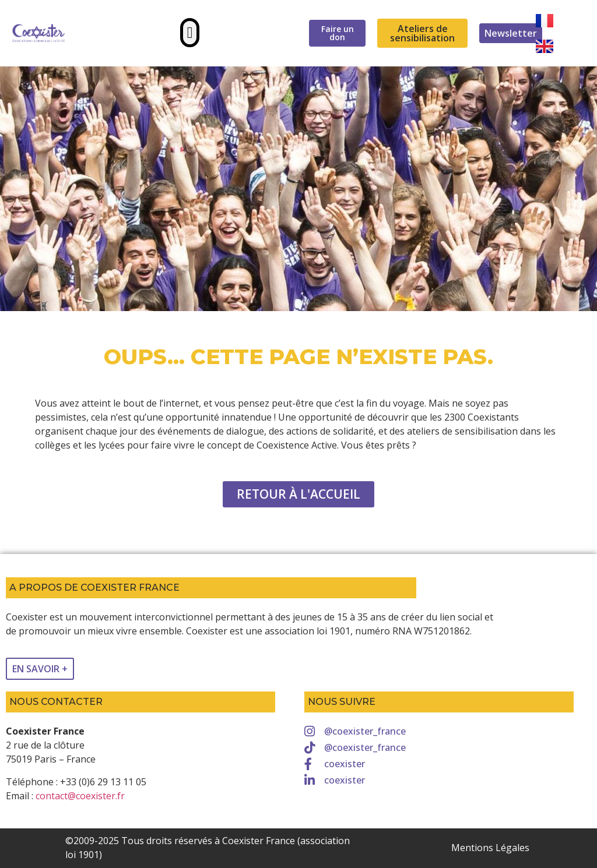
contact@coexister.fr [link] (80, 796)
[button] (190, 33)
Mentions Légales (490, 848)
